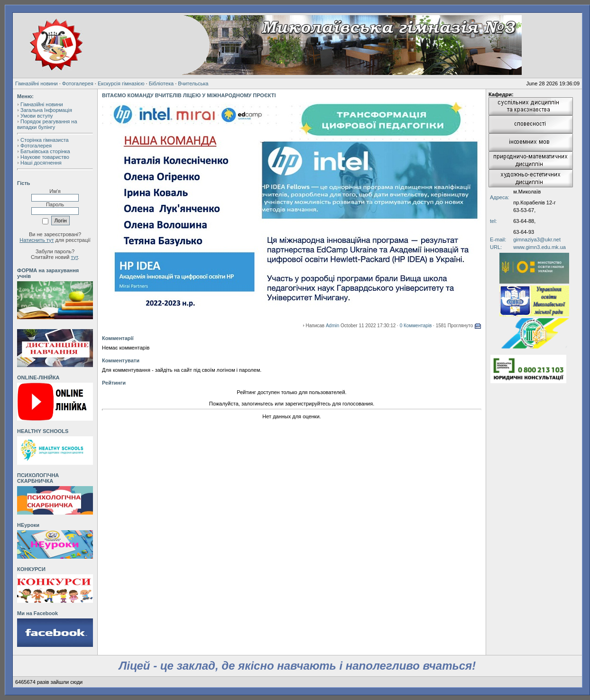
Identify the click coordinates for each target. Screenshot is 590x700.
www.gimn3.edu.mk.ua (539, 247)
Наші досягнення (41, 163)
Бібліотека (161, 83)
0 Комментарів (416, 326)
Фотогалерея (78, 83)
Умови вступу (37, 116)
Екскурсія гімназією (121, 83)
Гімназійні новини (37, 83)
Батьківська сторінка (45, 151)
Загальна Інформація (46, 110)
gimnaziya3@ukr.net (537, 239)
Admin (332, 326)
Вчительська (193, 83)
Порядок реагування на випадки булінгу (47, 124)
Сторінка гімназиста (45, 140)
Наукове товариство (45, 157)
